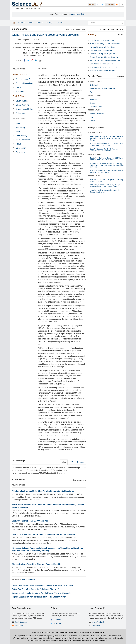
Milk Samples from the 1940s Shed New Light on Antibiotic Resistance (43, 491)
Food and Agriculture (24, 83)
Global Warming (22, 105)
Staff (47, 632)
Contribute (54, 632)
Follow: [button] (92, 5)
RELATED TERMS (19, 119)
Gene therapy (21, 136)
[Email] (40, 60)
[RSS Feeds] (117, 5)
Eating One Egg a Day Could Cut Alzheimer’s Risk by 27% (36, 589)
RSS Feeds (19, 626)
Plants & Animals (20, 75)
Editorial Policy (87, 632)
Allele (18, 132)
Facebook (57, 620)
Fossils (92, 121)
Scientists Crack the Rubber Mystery (103, 40)
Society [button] (50, 23)
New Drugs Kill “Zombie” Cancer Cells (104, 67)
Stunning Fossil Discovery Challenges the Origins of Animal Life (105, 191)
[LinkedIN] (36, 60)
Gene (18, 124)
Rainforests (20, 113)
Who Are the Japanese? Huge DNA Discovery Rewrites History (106, 180)
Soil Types (20, 91)
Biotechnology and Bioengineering (102, 88)
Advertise (64, 632)
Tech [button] (31, 23)
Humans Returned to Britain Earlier (103, 47)
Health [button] (22, 23)
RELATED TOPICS (19, 69)
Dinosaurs (94, 117)
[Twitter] (28, 60)
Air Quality (94, 99)
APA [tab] (71, 462)
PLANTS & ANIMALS (95, 81)
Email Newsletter (21, 622)
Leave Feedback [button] (98, 622)
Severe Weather (22, 101)
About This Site (37, 632)
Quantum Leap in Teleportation (101, 50)
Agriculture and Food (24, 79)
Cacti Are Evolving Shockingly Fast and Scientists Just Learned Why (104, 150)
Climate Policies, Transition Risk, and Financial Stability (37, 564)
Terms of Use (99, 632)
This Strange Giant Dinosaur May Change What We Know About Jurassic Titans (105, 186)
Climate (93, 103)
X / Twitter (57, 623)
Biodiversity (20, 128)
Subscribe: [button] (110, 5)
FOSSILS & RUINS (94, 110)
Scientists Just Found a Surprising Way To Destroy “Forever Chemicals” (42, 593)
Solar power (21, 148)
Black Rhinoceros (23, 140)
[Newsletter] (122, 5)
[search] (122, 23)
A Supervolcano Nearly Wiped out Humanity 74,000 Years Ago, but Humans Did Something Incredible (107, 165)
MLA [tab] (64, 462)
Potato (18, 144)
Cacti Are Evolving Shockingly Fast (102, 54)
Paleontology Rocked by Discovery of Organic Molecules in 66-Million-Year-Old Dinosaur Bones (106, 138)
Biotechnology (95, 85)
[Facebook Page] (98, 5)
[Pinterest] (32, 60)
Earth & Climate (19, 96)
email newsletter (79, 14)
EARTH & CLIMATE (94, 96)
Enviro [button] (40, 23)
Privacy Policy (74, 632)
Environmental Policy (24, 109)
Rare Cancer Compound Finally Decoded (105, 60)
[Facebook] (24, 60)
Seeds (18, 87)
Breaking (92, 35)
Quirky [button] (60, 23)
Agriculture (20, 152)
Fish (91, 92)
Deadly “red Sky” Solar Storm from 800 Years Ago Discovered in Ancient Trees (106, 159)
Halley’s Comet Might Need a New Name (105, 44)
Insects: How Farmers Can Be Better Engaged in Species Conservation (43, 534)
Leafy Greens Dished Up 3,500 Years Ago (30, 521)
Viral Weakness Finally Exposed (101, 64)
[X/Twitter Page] (102, 5)
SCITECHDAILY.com (28, 579)
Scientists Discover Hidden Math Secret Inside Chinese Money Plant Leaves (107, 144)
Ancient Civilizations (97, 114)
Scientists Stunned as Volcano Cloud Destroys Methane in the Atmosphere (107, 171)
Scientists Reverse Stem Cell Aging (103, 71)
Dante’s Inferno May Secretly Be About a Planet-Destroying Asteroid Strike (43, 585)
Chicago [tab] (81, 462)
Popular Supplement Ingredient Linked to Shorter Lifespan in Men (39, 597)
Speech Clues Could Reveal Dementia (104, 57)
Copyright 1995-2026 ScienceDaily (27, 636)
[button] (103, 30)
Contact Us (96, 626)
